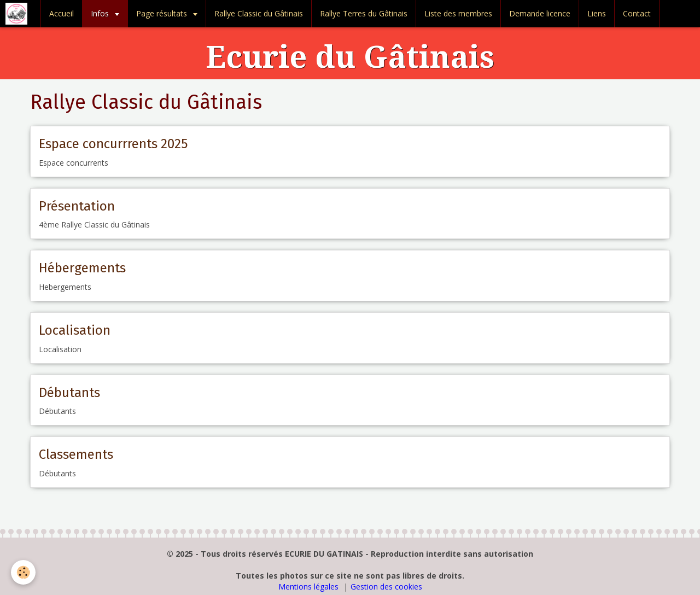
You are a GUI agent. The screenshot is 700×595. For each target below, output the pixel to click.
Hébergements (82, 268)
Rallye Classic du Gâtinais (259, 13)
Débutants (69, 392)
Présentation (77, 206)
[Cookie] (23, 572)
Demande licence (540, 13)
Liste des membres (458, 13)
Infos (101, 13)
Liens (597, 13)
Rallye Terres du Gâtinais (364, 13)
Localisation (75, 330)
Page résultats (163, 13)
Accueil (62, 13)
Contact (637, 13)
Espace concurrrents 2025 (113, 144)
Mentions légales (308, 587)
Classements (76, 454)
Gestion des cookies (386, 587)
